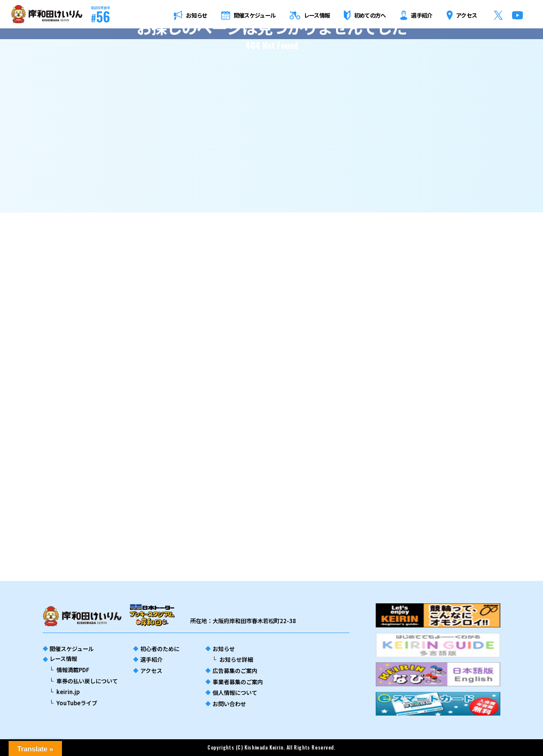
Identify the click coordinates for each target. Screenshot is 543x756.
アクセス (151, 671)
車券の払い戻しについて (87, 681)
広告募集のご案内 (235, 671)
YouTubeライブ (77, 703)
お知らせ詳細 (236, 659)
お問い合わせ (229, 704)
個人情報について (235, 693)
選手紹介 (151, 659)
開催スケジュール (72, 649)
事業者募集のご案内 (238, 682)
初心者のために (160, 649)
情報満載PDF (73, 670)
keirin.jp (68, 692)
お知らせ (224, 649)
